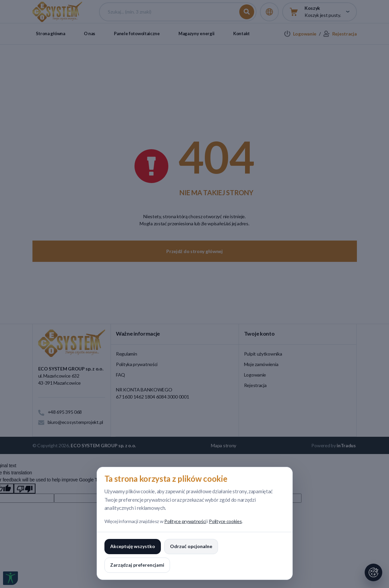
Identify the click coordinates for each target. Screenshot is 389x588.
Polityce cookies (225, 521)
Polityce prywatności (185, 521)
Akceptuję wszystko (133, 546)
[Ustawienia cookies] (373, 572)
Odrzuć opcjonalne (191, 546)
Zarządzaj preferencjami (137, 565)
